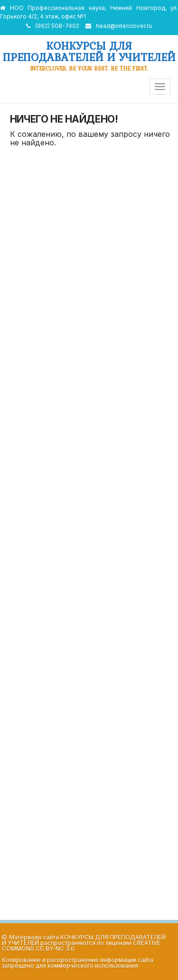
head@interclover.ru (124, 26)
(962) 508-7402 (57, 26)
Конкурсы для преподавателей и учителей (89, 51)
